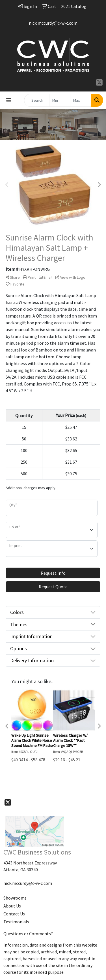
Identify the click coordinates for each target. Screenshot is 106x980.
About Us (12, 906)
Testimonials (16, 922)
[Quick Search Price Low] (60, 100)
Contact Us (14, 914)
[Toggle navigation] (9, 100)
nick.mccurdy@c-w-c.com (53, 23)
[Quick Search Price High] (81, 100)
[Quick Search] (37, 100)
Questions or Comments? (28, 934)
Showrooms (15, 898)
